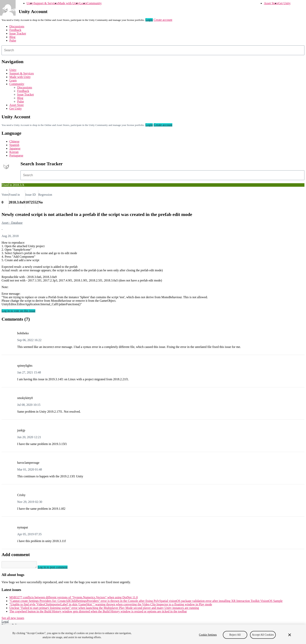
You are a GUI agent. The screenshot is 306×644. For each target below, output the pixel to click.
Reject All (235, 635)
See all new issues (13, 619)
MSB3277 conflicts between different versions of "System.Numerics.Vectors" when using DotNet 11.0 (74, 598)
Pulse (13, 40)
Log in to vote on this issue (18, 311)
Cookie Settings (208, 635)
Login (149, 20)
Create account (163, 20)
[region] (153, 634)
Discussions (17, 26)
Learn (83, 3)
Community (94, 3)
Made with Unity (69, 3)
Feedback (15, 30)
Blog (12, 37)
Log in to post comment (56, 568)
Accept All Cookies (263, 635)
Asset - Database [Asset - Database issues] (12, 223)
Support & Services (46, 3)
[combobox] (153, 50)
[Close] (290, 635)
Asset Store (271, 3)
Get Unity (284, 3)
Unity (30, 3)
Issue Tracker (18, 33)
